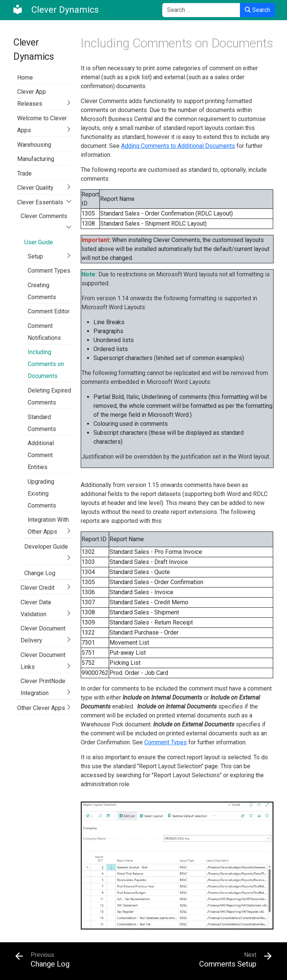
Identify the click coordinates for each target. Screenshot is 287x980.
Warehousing (34, 145)
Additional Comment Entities (41, 455)
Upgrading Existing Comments (42, 494)
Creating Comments (42, 291)
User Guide (39, 242)
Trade (24, 173)
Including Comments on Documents (46, 364)
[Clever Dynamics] (55, 10)
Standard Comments (42, 423)
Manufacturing (36, 159)
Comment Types (49, 271)
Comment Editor (49, 311)
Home (25, 77)
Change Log (40, 573)
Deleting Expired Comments (49, 396)
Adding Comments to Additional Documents (178, 146)
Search (257, 10)
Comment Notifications (44, 332)
